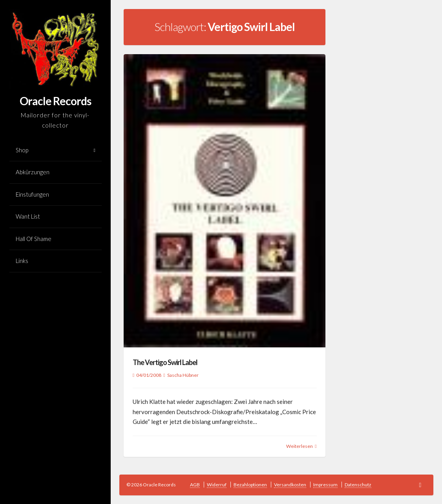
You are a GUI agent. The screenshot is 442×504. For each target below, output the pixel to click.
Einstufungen (32, 194)
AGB (195, 485)
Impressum (325, 485)
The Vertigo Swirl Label (165, 362)
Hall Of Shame (34, 239)
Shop (22, 150)
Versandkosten (290, 485)
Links (22, 261)
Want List (28, 216)
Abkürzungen (33, 172)
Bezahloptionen (250, 485)
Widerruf (217, 485)
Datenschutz (358, 485)
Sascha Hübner (183, 375)
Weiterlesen (300, 446)
